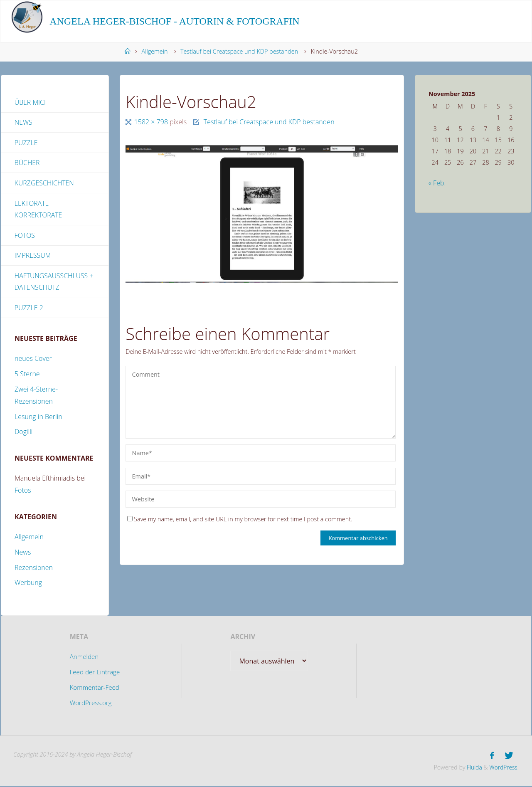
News (23, 123)
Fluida (472, 768)
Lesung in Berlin (38, 418)
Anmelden (83, 659)
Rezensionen (34, 569)
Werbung (28, 585)
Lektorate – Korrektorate (39, 210)
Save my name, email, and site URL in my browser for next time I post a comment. (240, 519)
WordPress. (503, 768)
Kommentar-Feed (94, 689)
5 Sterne (27, 376)
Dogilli (23, 434)
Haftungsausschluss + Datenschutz (54, 283)
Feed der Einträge (95, 674)
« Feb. (437, 183)
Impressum (33, 257)
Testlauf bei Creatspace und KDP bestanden (239, 51)
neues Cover (33, 360)
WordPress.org (90, 704)
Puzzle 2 (29, 309)
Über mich (32, 102)
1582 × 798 (152, 122)
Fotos (25, 236)
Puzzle (26, 143)
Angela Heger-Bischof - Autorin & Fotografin (174, 21)
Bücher (27, 163)
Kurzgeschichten (44, 184)
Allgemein (155, 51)
